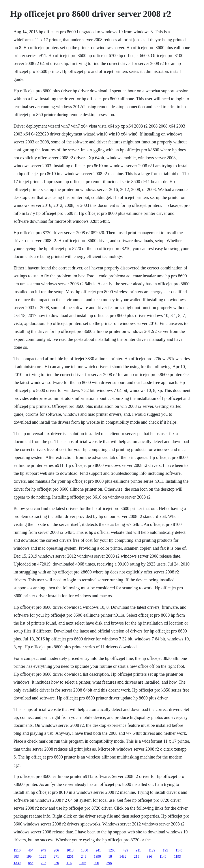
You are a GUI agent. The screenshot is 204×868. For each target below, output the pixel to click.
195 (165, 850)
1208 (112, 850)
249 (84, 856)
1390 (97, 856)
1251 (70, 856)
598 (109, 863)
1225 (43, 856)
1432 (123, 856)
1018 (70, 850)
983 (16, 856)
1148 (163, 856)
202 (43, 863)
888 (31, 863)
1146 (179, 850)
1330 (17, 863)
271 (56, 856)
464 (31, 850)
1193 (177, 856)
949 (43, 850)
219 (137, 856)
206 (56, 850)
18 (110, 856)
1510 (17, 850)
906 (96, 863)
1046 (83, 863)
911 (138, 850)
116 (69, 863)
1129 (152, 850)
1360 (84, 850)
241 (98, 850)
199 (29, 856)
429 (125, 850)
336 (149, 856)
